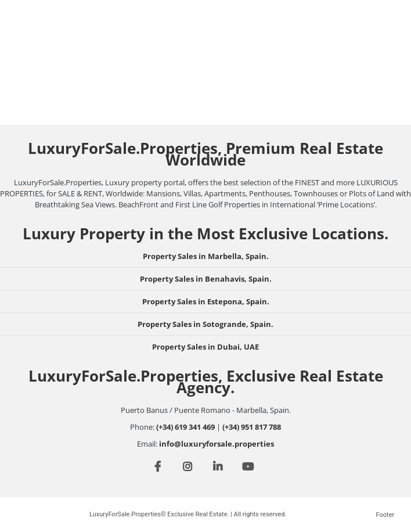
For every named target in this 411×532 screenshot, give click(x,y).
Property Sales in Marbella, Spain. (206, 256)
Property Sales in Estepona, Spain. (206, 301)
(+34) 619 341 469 (185, 427)
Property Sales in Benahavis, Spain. (206, 279)
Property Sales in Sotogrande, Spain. (205, 324)
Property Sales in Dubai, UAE (205, 347)
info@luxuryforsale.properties (217, 444)
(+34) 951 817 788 (252, 427)
